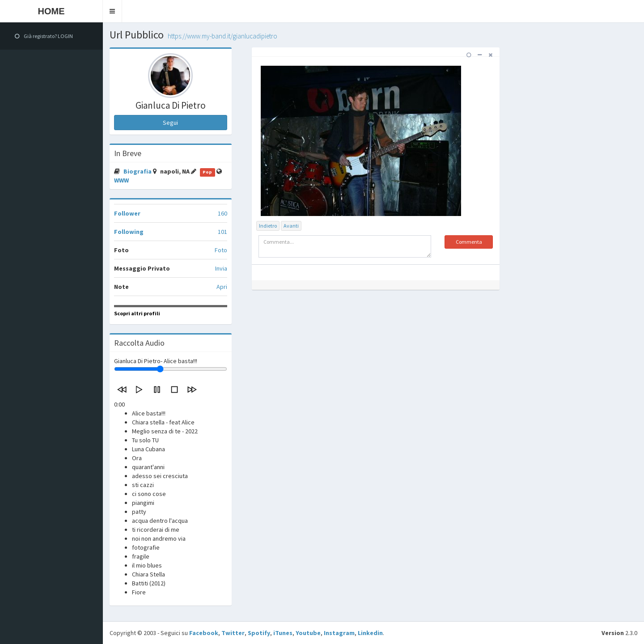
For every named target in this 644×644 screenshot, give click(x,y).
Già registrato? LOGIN (44, 36)
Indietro (268, 226)
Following (129, 232)
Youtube (308, 633)
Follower (127, 213)
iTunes (283, 633)
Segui (170, 123)
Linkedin (370, 633)
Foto (221, 250)
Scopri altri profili (137, 313)
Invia (221, 268)
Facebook (204, 633)
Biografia (138, 171)
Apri (222, 287)
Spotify (259, 633)
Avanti (291, 226)
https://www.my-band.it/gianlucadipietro (222, 36)
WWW (121, 180)
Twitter (233, 633)
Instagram (339, 633)
